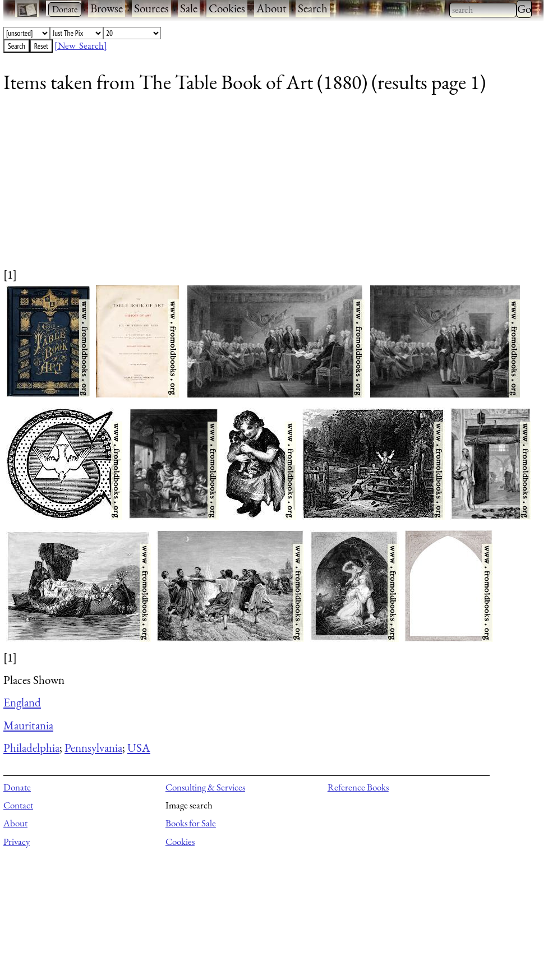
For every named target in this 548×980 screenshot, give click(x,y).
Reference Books (358, 787)
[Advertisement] (266, 188)
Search (313, 8)
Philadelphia (31, 748)
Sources (151, 8)
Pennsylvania (93, 748)
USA (139, 748)
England (22, 702)
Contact (18, 805)
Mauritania (28, 725)
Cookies (227, 8)
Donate (17, 787)
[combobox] (483, 10)
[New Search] (81, 45)
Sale (189, 8)
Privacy (17, 842)
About (271, 8)
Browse (107, 8)
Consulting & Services (205, 787)
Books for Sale (191, 823)
